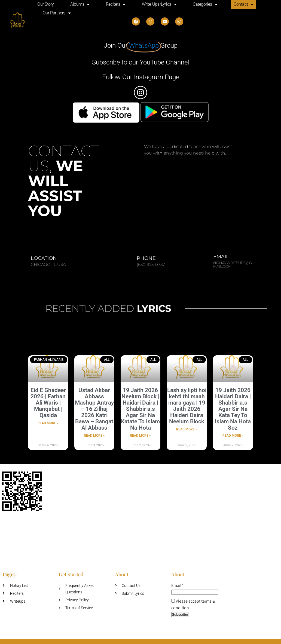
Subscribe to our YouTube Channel (140, 62)
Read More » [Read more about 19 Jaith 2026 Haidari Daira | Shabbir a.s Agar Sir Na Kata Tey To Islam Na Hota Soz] (233, 436)
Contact (243, 4)
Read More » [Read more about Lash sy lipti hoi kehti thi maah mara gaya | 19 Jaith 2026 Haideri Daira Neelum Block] (187, 429)
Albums (80, 4)
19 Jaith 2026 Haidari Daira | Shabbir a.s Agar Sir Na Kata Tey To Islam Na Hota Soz (233, 409)
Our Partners (57, 13)
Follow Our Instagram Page (141, 77)
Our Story (46, 4)
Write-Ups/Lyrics (159, 4)
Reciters (116, 4)
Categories (205, 4)
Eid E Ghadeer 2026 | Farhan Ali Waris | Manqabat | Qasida (48, 403)
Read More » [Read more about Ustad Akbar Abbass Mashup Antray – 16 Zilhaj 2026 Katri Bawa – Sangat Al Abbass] (94, 436)
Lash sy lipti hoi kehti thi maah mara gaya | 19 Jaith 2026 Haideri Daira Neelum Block (187, 406)
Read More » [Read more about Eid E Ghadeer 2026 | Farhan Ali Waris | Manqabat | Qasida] (48, 423)
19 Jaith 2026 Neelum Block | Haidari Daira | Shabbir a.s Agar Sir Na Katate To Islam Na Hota (140, 409)
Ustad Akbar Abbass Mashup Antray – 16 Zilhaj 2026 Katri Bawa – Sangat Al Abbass (94, 409)
